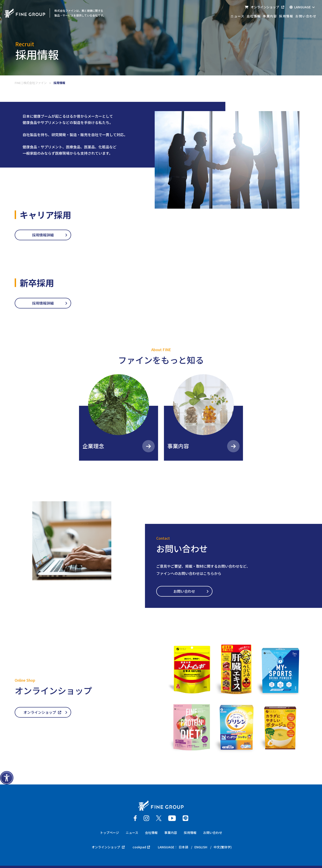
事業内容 (270, 16)
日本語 (183, 847)
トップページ (110, 833)
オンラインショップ (264, 7)
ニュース (237, 16)
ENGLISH (201, 847)
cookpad (141, 847)
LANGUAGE (302, 7)
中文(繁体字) (223, 847)
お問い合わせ (306, 16)
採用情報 (286, 16)
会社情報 (254, 16)
